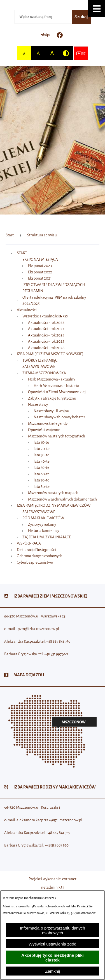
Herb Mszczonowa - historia (56, 386)
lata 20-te (42, 449)
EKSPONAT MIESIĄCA (40, 260)
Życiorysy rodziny (42, 524)
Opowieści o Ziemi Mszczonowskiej (57, 392)
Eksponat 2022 (40, 272)
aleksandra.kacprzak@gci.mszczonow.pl (49, 820)
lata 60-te (42, 474)
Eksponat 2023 (40, 266)
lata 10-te (41, 442)
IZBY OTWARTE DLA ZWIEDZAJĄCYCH (54, 285)
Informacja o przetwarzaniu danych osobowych (53, 930)
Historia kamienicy (44, 531)
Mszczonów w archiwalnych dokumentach (62, 499)
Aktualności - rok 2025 (46, 341)
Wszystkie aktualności (41, 316)
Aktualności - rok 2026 (46, 348)
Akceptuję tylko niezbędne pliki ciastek (53, 958)
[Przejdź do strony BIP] (45, 35)
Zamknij (53, 971)
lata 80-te (42, 487)
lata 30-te (41, 455)
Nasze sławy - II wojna (51, 411)
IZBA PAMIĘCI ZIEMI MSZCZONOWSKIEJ (50, 354)
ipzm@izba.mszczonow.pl (38, 629)
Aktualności (27, 310)
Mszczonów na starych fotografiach (57, 436)
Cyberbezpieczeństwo (35, 562)
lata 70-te (41, 480)
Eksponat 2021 (40, 278)
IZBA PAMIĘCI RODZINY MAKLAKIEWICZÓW (54, 505)
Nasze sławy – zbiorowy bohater (59, 417)
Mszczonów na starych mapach (53, 493)
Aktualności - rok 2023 (46, 329)
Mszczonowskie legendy (48, 424)
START (22, 253)
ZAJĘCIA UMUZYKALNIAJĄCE (47, 537)
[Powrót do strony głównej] (10, 235)
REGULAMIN (33, 291)
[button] (97, 8)
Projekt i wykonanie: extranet (53, 879)
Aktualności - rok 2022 (46, 323)
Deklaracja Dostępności (36, 550)
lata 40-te (42, 461)
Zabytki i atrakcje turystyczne (52, 398)
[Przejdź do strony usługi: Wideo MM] (81, 53)
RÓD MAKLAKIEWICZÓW (43, 518)
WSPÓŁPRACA (29, 543)
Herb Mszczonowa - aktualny (52, 379)
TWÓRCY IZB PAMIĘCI (40, 360)
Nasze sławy (38, 404)
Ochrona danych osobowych (40, 556)
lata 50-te (41, 468)
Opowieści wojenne (44, 430)
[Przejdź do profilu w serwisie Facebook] (60, 35)
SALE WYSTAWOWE (39, 367)
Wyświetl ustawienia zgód (53, 944)
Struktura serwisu (42, 235)
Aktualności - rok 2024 (46, 335)
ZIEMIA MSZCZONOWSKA (44, 373)
